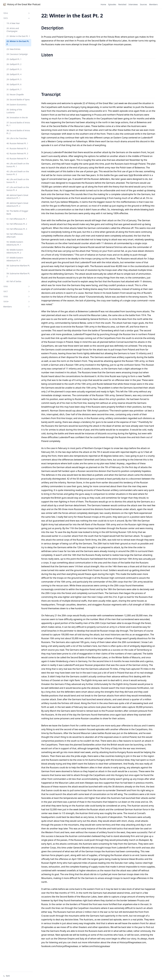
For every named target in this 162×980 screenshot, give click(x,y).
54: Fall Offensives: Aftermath (15, 235)
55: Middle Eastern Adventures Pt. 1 (15, 243)
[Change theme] (17, 976)
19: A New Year (13, 23)
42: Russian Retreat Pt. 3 (17, 153)
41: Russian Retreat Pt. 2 (17, 148)
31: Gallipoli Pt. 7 (14, 89)
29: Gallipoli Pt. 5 (14, 79)
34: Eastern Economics (16, 105)
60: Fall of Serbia (14, 281)
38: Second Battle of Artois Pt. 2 (18, 132)
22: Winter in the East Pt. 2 (18, 43)
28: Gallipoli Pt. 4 (14, 74)
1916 (17, 286)
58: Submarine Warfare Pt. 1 (18, 267)
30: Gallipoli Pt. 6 (14, 84)
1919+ (17, 302)
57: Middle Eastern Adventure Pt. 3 (15, 259)
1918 (17, 296)
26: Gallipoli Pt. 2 (14, 64)
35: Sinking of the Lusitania (14, 111)
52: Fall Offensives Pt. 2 (17, 224)
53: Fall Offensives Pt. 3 (17, 229)
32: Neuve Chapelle (15, 94)
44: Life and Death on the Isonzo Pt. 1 (18, 165)
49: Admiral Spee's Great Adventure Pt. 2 (17, 204)
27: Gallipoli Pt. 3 (14, 69)
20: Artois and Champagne (13, 30)
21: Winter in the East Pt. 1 (18, 36)
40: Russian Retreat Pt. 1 (17, 143)
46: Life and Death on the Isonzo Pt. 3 (18, 181)
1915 (17, 18)
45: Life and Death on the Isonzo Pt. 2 (18, 173)
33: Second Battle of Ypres (18, 100)
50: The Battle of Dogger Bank (17, 212)
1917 (17, 291)
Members (17, 307)
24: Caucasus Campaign (17, 54)
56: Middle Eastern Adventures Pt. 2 (15, 251)
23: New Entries (13, 49)
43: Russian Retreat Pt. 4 (17, 158)
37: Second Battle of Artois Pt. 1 (18, 124)
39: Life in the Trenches (17, 138)
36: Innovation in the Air (17, 117)
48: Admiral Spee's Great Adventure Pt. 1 (17, 197)
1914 (17, 13)
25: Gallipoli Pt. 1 (14, 59)
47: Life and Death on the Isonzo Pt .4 (18, 189)
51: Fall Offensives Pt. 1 (17, 219)
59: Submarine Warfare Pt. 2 (18, 275)
